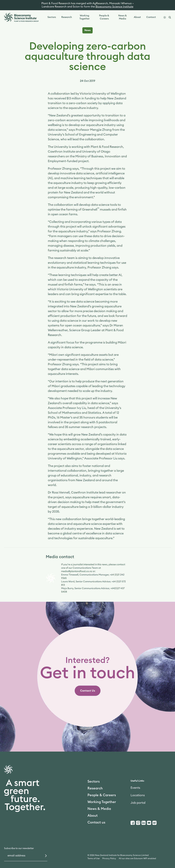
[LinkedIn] (144, 823)
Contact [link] (151, 17)
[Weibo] (154, 823)
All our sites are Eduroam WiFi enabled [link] (137, 858)
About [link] (137, 17)
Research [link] (67, 17)
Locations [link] (138, 795)
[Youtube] (149, 823)
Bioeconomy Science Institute (114, 7)
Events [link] (135, 788)
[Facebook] (133, 823)
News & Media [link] (123, 17)
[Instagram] (138, 823)
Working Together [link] (85, 17)
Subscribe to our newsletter (19, 848)
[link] (88, 691)
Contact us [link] (96, 822)
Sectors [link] (52, 17)
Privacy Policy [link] (109, 858)
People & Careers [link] (104, 17)
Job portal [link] (138, 803)
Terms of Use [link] (94, 858)
